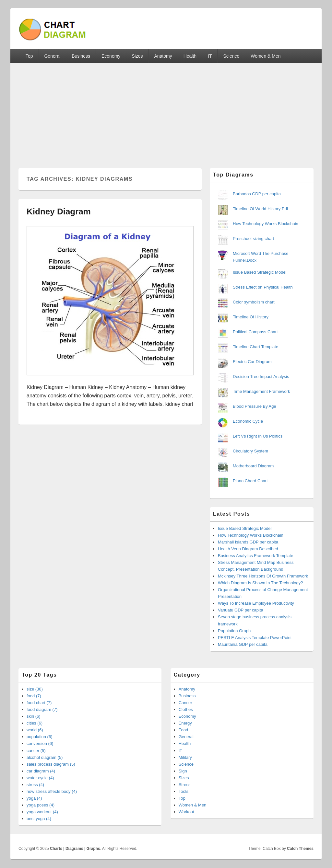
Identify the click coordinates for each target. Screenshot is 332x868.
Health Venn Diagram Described (248, 549)
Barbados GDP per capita (257, 194)
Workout (186, 812)
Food (184, 730)
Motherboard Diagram (253, 466)
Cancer (185, 703)
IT (210, 56)
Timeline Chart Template (255, 347)
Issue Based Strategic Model (260, 272)
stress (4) (35, 785)
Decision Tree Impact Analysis (261, 377)
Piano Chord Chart (250, 481)
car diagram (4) (41, 771)
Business (81, 56)
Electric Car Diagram (252, 362)
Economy (111, 56)
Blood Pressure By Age (255, 406)
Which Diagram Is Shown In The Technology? (261, 583)
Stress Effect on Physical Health (263, 287)
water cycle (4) (40, 778)
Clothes (186, 709)
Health (190, 56)
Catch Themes (300, 849)
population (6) (40, 737)
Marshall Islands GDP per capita (248, 542)
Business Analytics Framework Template (255, 556)
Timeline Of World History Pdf (261, 209)
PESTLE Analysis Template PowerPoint (255, 638)
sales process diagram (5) (51, 764)
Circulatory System (250, 451)
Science (231, 56)
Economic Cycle (248, 421)
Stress (185, 785)
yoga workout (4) (42, 812)
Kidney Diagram (59, 211)
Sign (183, 771)
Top (29, 56)
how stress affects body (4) (52, 791)
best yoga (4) (39, 819)
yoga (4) (34, 798)
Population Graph (234, 631)
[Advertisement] (166, 111)
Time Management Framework (261, 391)
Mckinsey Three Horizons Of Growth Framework (263, 576)
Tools (184, 791)
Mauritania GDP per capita (243, 644)
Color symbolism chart (254, 302)
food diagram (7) (42, 709)
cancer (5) (36, 751)
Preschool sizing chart (253, 239)
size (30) (35, 689)
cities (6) (35, 723)
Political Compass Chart (255, 332)
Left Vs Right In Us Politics (258, 436)
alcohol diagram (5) (45, 757)
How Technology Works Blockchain (266, 224)
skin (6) (34, 716)
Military (185, 757)
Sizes (137, 56)
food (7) (34, 696)
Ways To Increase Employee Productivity (256, 603)
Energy (185, 723)
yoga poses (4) (41, 805)
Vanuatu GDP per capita (241, 610)
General (52, 56)
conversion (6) (40, 743)
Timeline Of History (251, 317)
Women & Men (266, 56)
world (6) (35, 730)
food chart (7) (39, 703)
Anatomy (163, 56)
